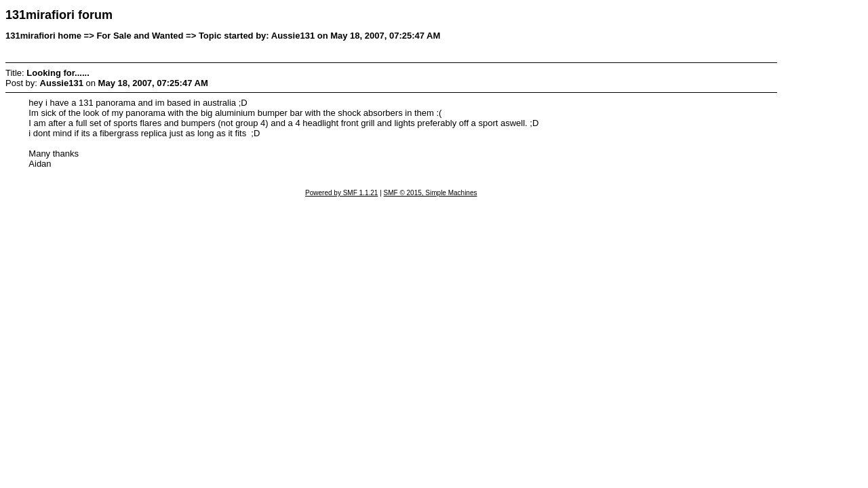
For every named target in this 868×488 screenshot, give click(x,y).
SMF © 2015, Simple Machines (431, 193)
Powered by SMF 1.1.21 (341, 193)
